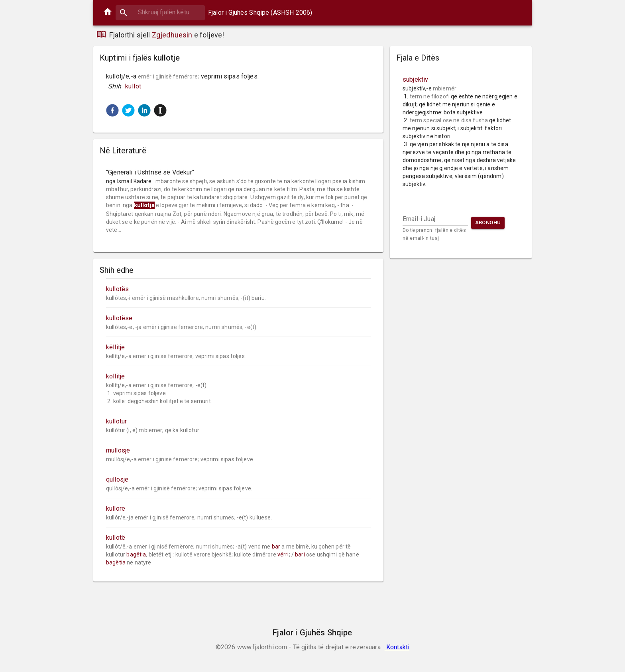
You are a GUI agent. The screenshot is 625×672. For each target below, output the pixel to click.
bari (300, 554)
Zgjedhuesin (172, 35)
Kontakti (397, 647)
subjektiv (415, 79)
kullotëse (119, 318)
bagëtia (136, 554)
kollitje (115, 376)
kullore (116, 508)
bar (276, 547)
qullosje (117, 479)
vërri (283, 554)
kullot (133, 86)
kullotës (117, 289)
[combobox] (160, 12)
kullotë (116, 538)
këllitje (115, 347)
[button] (112, 110)
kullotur (116, 421)
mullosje (118, 450)
